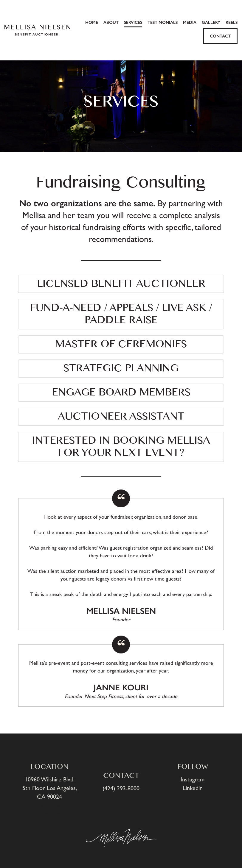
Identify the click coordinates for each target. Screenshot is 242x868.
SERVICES (133, 22)
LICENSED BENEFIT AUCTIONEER (121, 284)
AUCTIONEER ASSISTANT (121, 417)
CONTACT (220, 36)
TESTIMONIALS (163, 22)
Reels (232, 22)
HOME (92, 22)
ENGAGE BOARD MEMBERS (121, 392)
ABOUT (111, 22)
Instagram (193, 780)
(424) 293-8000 (121, 789)
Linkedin (193, 788)
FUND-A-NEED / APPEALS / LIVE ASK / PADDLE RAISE (121, 314)
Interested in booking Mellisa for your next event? (121, 447)
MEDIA (190, 22)
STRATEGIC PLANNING (121, 368)
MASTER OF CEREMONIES (121, 344)
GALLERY (211, 22)
